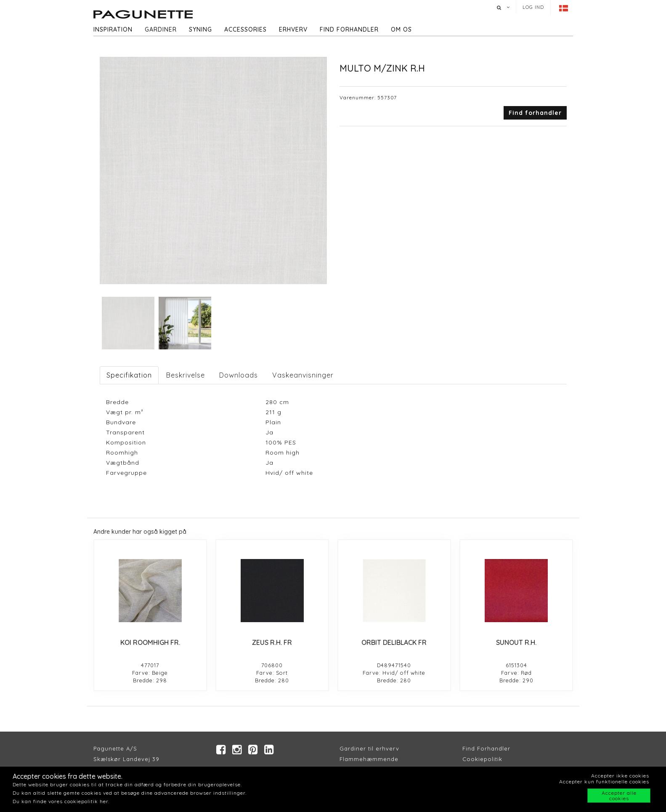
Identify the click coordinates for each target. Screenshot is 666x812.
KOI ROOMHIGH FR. (150, 642)
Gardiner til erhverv (369, 748)
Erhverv (293, 29)
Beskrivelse (186, 375)
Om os (401, 29)
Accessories (245, 29)
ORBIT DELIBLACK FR (394, 642)
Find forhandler (349, 29)
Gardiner (161, 29)
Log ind (533, 7)
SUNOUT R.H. (516, 642)
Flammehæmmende (369, 759)
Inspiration (113, 29)
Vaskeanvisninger (303, 375)
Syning (200, 29)
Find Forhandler (486, 748)
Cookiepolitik (482, 759)
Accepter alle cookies (619, 796)
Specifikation (129, 375)
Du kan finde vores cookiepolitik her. (61, 801)
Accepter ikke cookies (620, 776)
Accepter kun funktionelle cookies (604, 781)
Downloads (239, 375)
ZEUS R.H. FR (272, 642)
